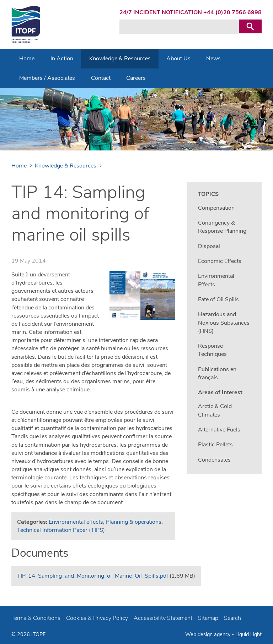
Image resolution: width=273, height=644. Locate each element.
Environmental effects (76, 522)
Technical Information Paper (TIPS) (61, 530)
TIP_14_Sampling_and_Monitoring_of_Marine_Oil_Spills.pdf (93, 576)
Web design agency (208, 634)
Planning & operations (134, 522)
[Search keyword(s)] (179, 27)
